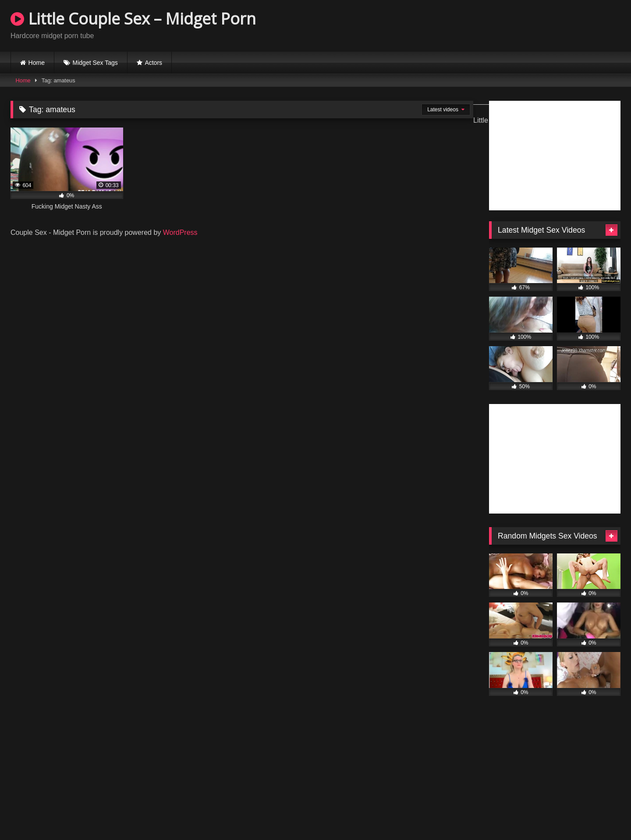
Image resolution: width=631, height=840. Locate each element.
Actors (153, 63)
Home (37, 63)
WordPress (180, 232)
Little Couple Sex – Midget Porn (133, 19)
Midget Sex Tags (95, 63)
